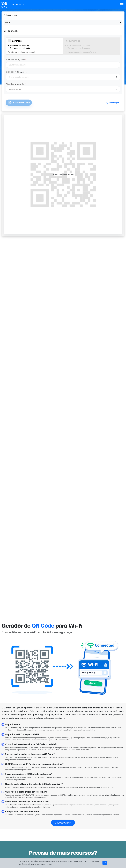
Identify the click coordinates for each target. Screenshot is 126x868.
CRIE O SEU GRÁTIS (63, 823)
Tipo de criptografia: (16, 84)
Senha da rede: (17, 72)
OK (105, 863)
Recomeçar (113, 103)
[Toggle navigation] (122, 5)
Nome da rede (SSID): (16, 60)
